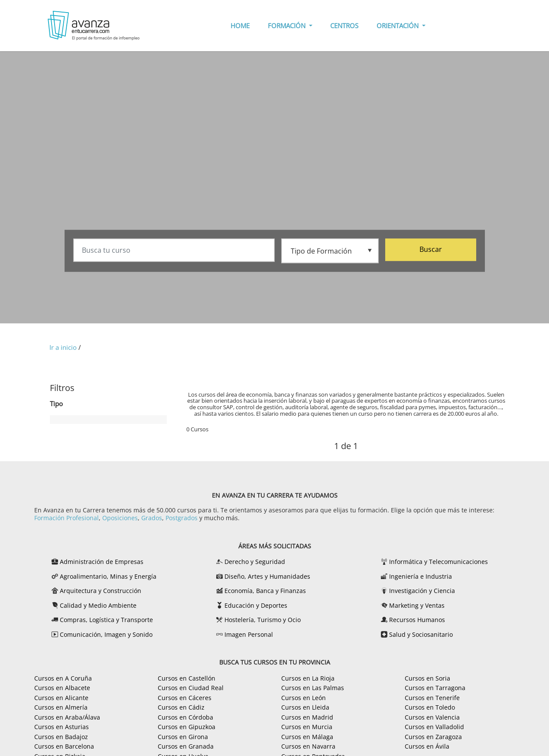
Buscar (431, 250)
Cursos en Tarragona (435, 688)
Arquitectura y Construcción (101, 591)
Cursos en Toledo (430, 707)
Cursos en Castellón (187, 678)
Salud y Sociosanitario (421, 634)
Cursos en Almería (61, 707)
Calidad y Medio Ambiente (98, 605)
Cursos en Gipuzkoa (187, 727)
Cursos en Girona (183, 737)
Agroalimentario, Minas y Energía (108, 576)
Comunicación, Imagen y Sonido (106, 634)
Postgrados (182, 518)
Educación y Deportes (256, 605)
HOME (240, 26)
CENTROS (344, 26)
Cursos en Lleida (305, 707)
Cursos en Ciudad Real (191, 688)
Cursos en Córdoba (185, 717)
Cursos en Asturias (62, 727)
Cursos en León (304, 698)
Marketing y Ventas (417, 605)
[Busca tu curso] (174, 251)
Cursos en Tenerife (432, 698)
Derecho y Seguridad (255, 562)
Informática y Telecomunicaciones (439, 562)
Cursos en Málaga (307, 737)
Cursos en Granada (186, 746)
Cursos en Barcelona (64, 746)
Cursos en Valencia (432, 717)
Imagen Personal (249, 634)
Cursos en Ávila (427, 746)
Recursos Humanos (417, 620)
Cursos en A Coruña (63, 678)
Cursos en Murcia (307, 727)
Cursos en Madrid (307, 717)
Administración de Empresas (102, 562)
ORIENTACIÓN (398, 26)
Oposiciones (120, 518)
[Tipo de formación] (330, 251)
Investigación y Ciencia (422, 591)
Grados (152, 518)
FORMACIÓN (287, 26)
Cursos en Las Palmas (313, 688)
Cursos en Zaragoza (433, 737)
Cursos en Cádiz (181, 707)
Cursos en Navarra (308, 746)
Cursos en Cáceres (185, 698)
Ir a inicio (63, 347)
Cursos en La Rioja (308, 678)
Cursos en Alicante (61, 698)
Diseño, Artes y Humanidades (267, 576)
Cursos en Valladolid (434, 727)
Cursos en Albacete (62, 688)
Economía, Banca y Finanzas (265, 591)
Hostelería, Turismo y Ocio (263, 620)
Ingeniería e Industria (421, 576)
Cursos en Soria (427, 678)
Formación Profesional (67, 518)
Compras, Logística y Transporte (106, 620)
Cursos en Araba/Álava (67, 717)
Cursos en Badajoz (61, 737)
